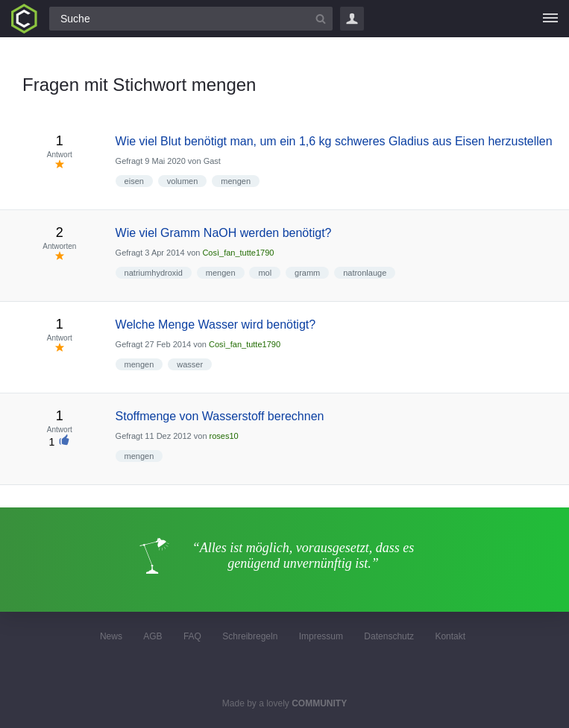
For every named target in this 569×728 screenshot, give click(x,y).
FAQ (192, 636)
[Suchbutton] (321, 19)
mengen (236, 181)
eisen (134, 181)
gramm (307, 273)
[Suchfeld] (191, 19)
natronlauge (365, 273)
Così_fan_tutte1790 (238, 253)
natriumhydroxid (154, 273)
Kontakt (450, 636)
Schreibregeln (250, 636)
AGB (153, 636)
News (111, 636)
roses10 (224, 436)
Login (352, 19)
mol (265, 273)
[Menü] (550, 19)
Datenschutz (389, 636)
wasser (190, 364)
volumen (183, 181)
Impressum (321, 636)
